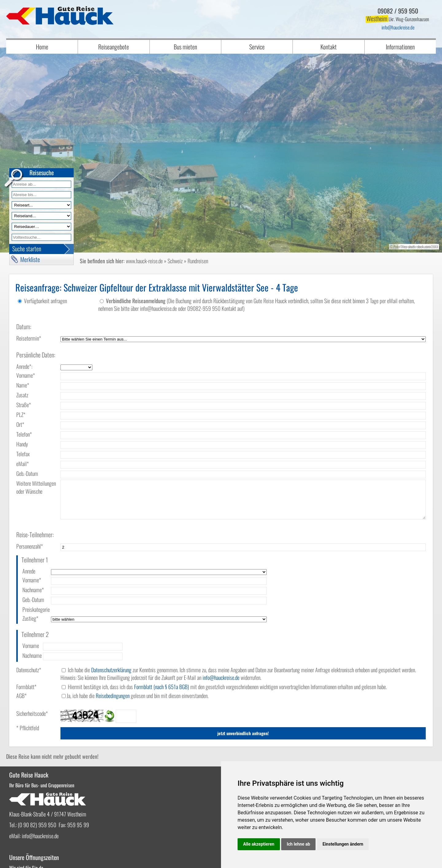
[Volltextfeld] (41, 237)
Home (42, 47)
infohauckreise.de (398, 27)
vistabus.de (45, 858)
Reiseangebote (114, 47)
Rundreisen (198, 261)
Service (257, 47)
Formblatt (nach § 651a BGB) (162, 656)
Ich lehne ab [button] (298, 844)
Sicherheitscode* (32, 683)
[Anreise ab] (41, 184)
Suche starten (27, 249)
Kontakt (329, 47)
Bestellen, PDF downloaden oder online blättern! (267, 754)
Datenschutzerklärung (111, 639)
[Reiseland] (41, 216)
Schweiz (175, 261)
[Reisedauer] (41, 227)
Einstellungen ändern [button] (343, 844)
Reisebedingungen (113, 665)
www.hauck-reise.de (144, 261)
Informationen (400, 47)
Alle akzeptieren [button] (259, 844)
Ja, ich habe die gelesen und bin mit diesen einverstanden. (138, 665)
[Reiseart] (41, 205)
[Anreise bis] (41, 195)
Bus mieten (185, 47)
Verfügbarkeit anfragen (45, 301)
